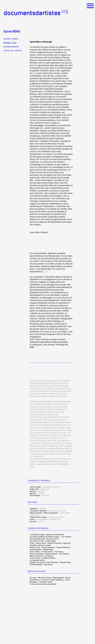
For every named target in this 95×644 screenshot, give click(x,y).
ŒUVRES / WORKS (11, 39)
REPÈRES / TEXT (10, 43)
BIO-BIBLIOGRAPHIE (11, 47)
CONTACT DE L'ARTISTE (13, 51)
